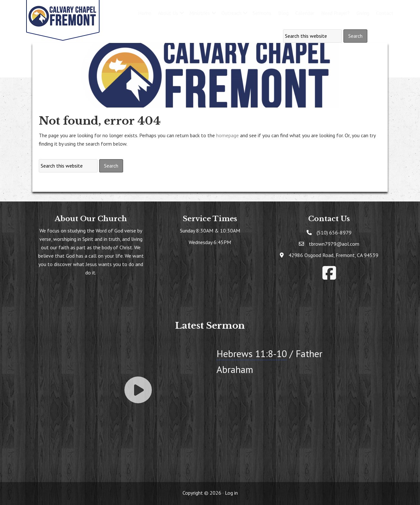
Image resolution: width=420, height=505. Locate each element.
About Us (168, 13)
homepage (227, 135)
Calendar (305, 13)
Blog (283, 13)
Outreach (231, 13)
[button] (182, 13)
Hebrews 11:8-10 (252, 353)
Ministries (200, 13)
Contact (385, 13)
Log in (231, 493)
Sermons (262, 13)
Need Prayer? (335, 13)
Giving (363, 13)
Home (145, 13)
